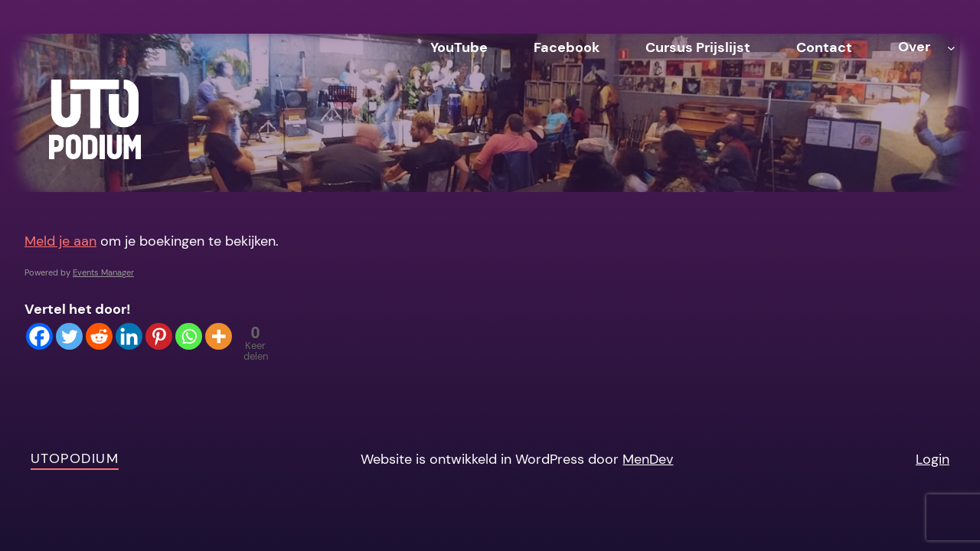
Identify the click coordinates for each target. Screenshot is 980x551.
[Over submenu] (951, 47)
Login (933, 459)
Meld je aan (60, 241)
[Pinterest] (159, 336)
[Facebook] (39, 336)
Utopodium (75, 458)
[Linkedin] (129, 336)
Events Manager (103, 272)
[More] (219, 336)
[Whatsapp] (189, 336)
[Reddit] (99, 336)
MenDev (648, 459)
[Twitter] (69, 336)
